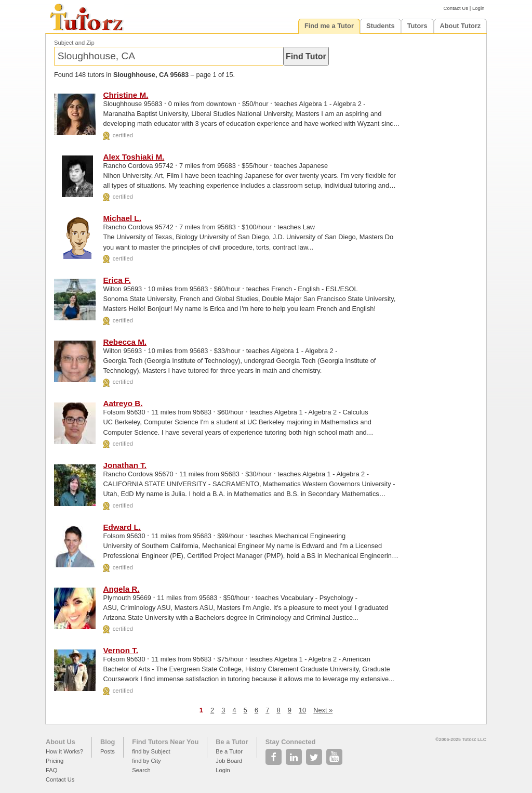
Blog (108, 742)
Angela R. (121, 589)
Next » (323, 710)
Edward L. (122, 527)
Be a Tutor (232, 742)
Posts (108, 751)
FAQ (51, 770)
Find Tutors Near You (165, 742)
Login (478, 8)
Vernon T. (121, 650)
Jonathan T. (125, 465)
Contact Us (456, 8)
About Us (61, 742)
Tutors (417, 26)
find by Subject (151, 751)
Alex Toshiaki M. (134, 157)
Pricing (55, 761)
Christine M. (125, 95)
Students (381, 26)
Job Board (229, 761)
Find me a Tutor (329, 26)
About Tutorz (461, 26)
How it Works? (64, 751)
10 (302, 710)
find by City (146, 761)
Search (141, 770)
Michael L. (122, 218)
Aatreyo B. (123, 403)
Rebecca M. (125, 342)
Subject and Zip (74, 43)
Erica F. (117, 280)
